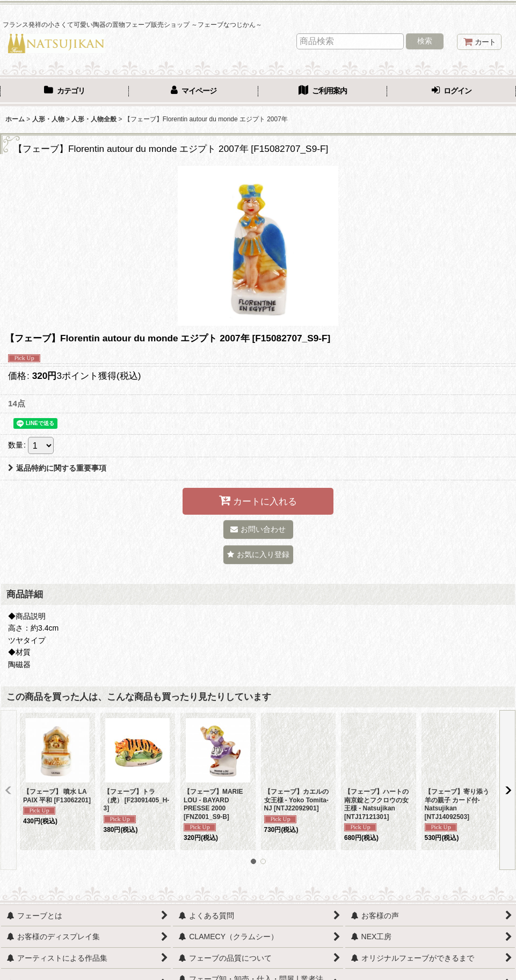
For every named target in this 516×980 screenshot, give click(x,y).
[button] (258, 555)
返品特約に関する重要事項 (57, 468)
